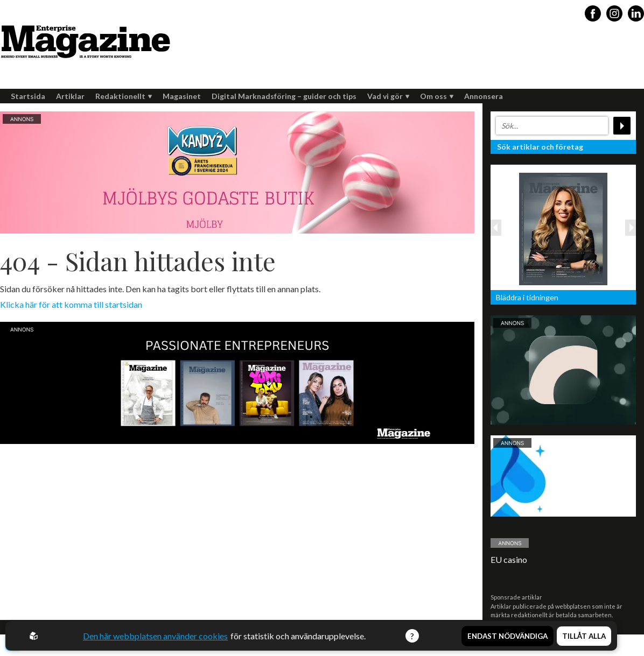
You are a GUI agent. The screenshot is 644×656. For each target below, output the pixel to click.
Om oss (437, 96)
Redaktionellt (124, 96)
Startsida (28, 96)
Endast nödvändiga (507, 636)
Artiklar (70, 96)
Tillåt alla (584, 636)
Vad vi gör (388, 96)
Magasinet (182, 96)
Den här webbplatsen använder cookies (155, 636)
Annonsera (484, 96)
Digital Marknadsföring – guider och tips (284, 96)
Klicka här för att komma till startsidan (71, 304)
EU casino (509, 559)
